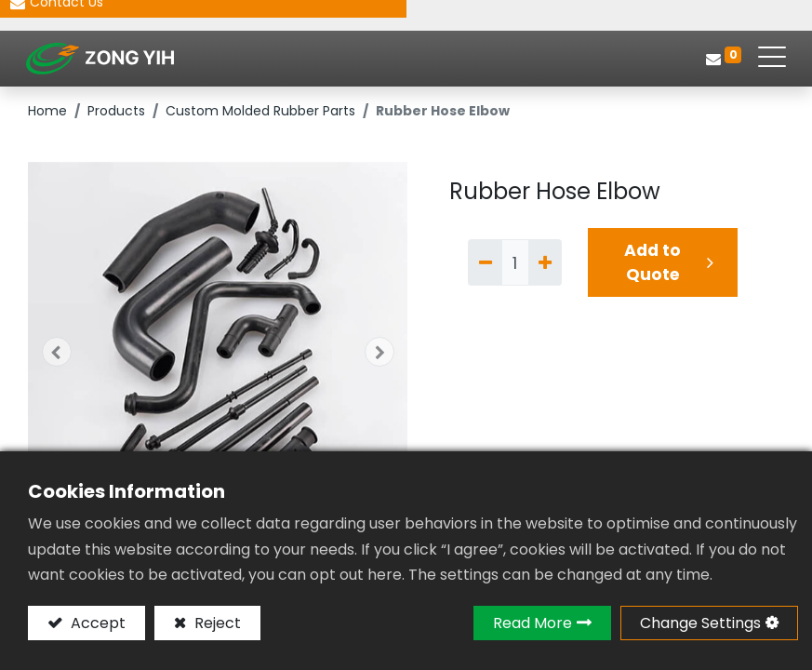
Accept (96, 623)
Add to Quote (652, 268)
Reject (216, 623)
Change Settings (700, 623)
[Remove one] (485, 268)
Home (47, 116)
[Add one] (545, 268)
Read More (532, 623)
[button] (56, 357)
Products (116, 116)
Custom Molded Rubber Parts (260, 116)
